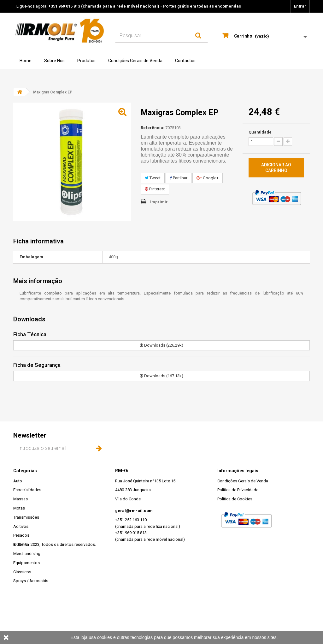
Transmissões (26, 517)
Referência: (153, 128)
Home (26, 61)
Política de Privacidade (238, 490)
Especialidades (27, 490)
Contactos (185, 61)
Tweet (153, 178)
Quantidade (260, 132)
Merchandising (27, 554)
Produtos (86, 61)
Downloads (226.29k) (161, 345)
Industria (21, 544)
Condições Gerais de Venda (135, 61)
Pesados (21, 535)
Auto (18, 481)
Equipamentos (26, 563)
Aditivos (21, 526)
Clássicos (22, 572)
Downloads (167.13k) (161, 376)
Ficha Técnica (30, 334)
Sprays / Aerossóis (31, 581)
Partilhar (179, 178)
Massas (21, 499)
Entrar (300, 6)
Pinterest (155, 189)
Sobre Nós (54, 61)
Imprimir (159, 202)
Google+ (208, 178)
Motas (19, 508)
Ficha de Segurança (37, 365)
